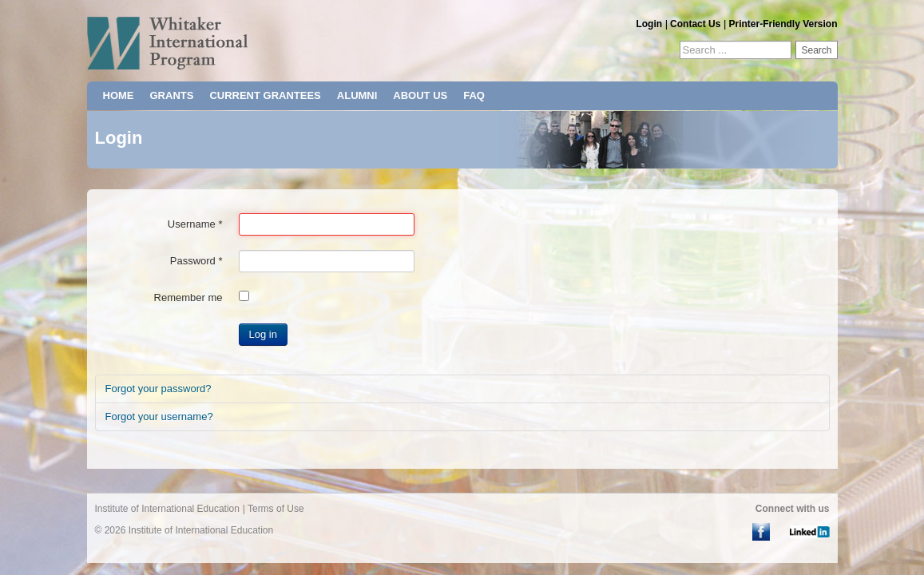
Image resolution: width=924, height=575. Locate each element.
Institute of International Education (167, 509)
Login (649, 24)
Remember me (188, 297)
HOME (119, 95)
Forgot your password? (159, 389)
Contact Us (695, 24)
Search (816, 50)
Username (195, 224)
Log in (263, 334)
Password (196, 261)
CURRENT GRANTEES (265, 95)
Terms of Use (276, 509)
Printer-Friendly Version (783, 24)
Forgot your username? (159, 416)
